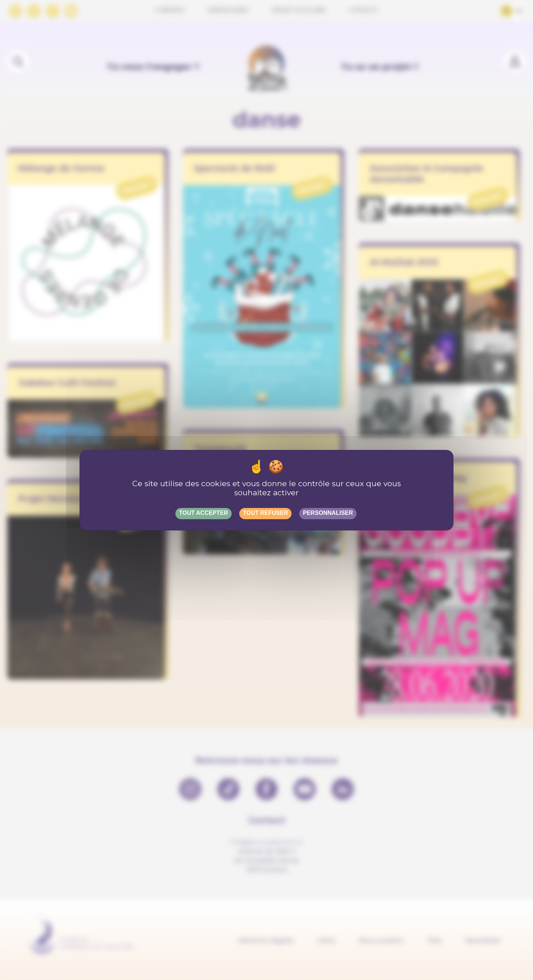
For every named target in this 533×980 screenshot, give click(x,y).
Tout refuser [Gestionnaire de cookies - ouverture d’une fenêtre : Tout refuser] (265, 513)
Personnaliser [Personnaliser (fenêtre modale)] (328, 513)
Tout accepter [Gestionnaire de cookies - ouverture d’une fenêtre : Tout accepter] (204, 513)
